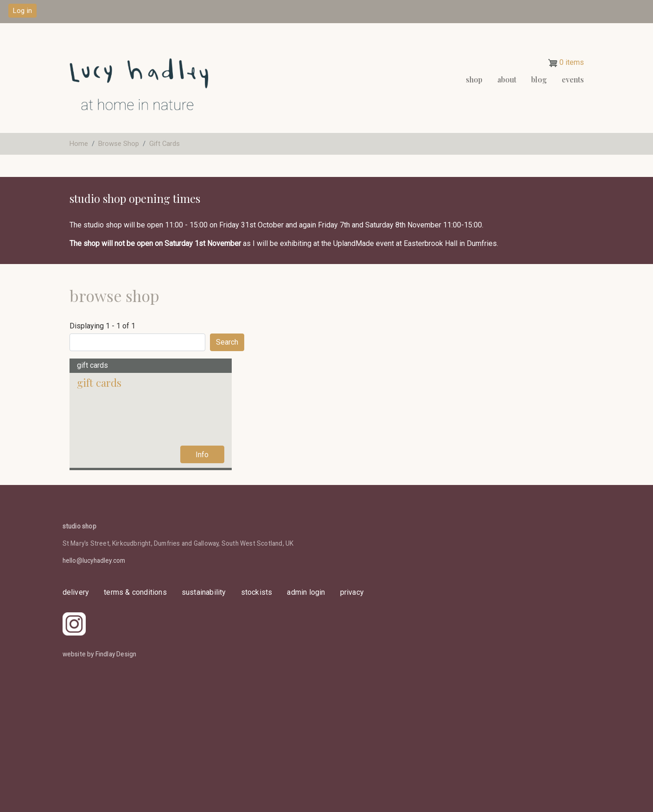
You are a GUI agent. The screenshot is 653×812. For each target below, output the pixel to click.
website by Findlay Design (100, 654)
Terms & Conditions (135, 592)
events (573, 79)
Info (202, 455)
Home (79, 144)
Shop (474, 79)
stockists (257, 592)
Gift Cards (165, 144)
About (507, 79)
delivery (76, 592)
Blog (539, 79)
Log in (22, 11)
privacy (352, 592)
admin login (306, 592)
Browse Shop (119, 144)
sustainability (204, 592)
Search (227, 342)
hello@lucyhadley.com (94, 560)
